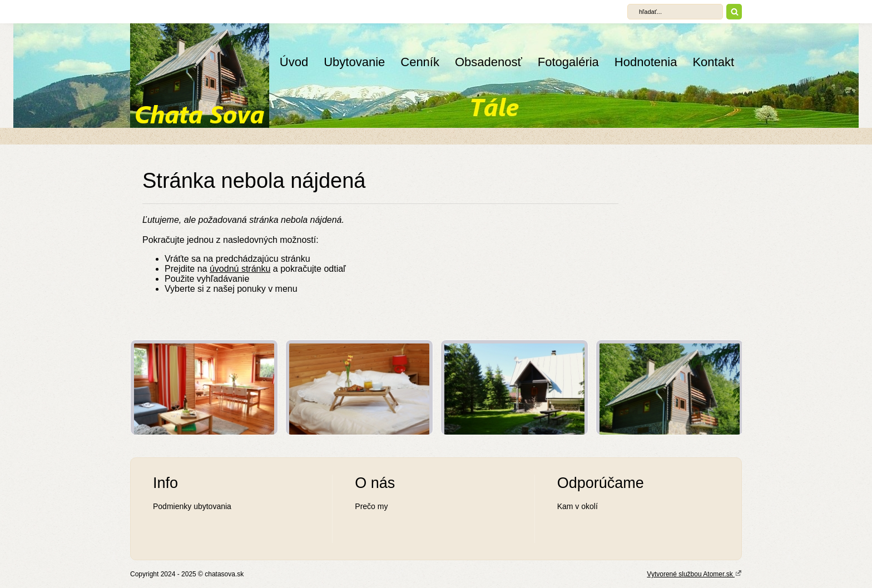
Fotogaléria (568, 62)
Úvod (294, 62)
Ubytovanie (354, 62)
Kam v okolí (578, 506)
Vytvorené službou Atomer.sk (694, 574)
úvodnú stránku (240, 269)
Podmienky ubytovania (192, 506)
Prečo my (371, 506)
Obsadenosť (489, 62)
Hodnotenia (646, 62)
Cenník (420, 62)
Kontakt (713, 62)
